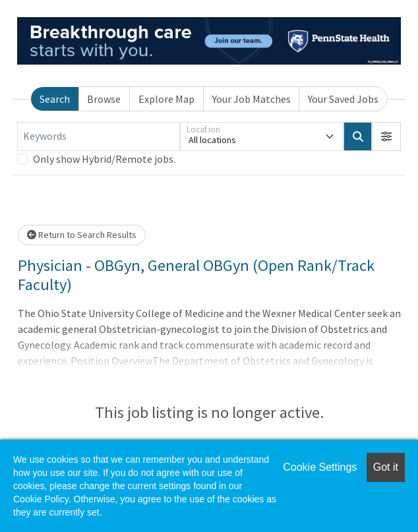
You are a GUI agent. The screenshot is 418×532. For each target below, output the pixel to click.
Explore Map (166, 99)
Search (55, 99)
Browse (104, 99)
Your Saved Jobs (343, 99)
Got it (386, 467)
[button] (386, 136)
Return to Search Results (82, 235)
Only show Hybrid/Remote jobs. (104, 159)
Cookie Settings (320, 467)
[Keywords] (99, 136)
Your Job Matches (252, 99)
